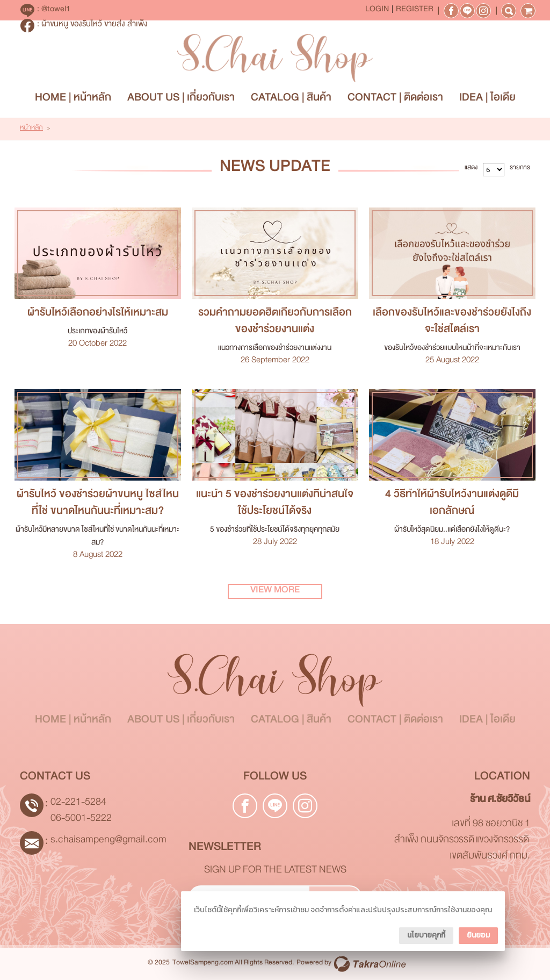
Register (415, 11)
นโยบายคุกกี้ (426, 935)
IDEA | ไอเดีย (487, 100)
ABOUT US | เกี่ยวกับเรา (181, 100)
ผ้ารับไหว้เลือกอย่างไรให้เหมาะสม (98, 315)
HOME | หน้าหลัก (73, 100)
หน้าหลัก (31, 129)
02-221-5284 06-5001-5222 (81, 812)
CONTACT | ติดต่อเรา (395, 100)
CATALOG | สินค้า (291, 100)
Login (377, 11)
